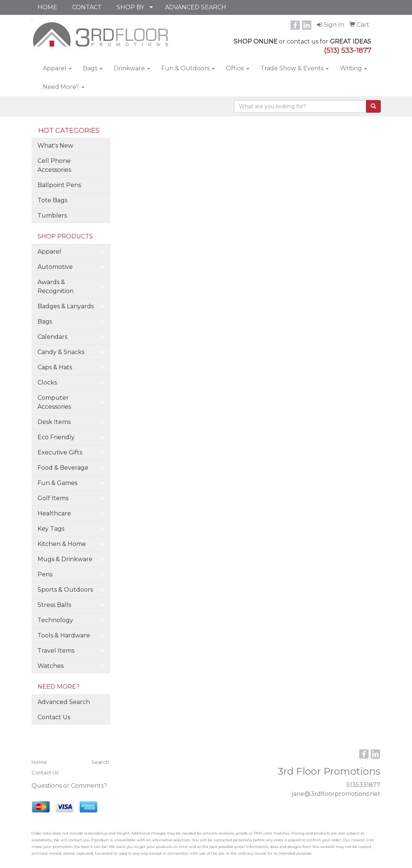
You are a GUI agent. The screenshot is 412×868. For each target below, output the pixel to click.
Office (238, 68)
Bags (93, 68)
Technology (55, 620)
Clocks (47, 382)
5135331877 (364, 785)
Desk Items (54, 422)
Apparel (57, 68)
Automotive (55, 267)
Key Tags (51, 529)
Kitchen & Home (62, 544)
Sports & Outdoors (65, 590)
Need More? (64, 87)
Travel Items (56, 651)
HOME (47, 7)
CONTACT (87, 7)
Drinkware (132, 68)
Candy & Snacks (61, 352)
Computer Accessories (54, 402)
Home (39, 762)
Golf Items (53, 498)
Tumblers (52, 216)
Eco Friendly (56, 437)
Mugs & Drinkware (65, 559)
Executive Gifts (60, 452)
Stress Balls (54, 605)
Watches (51, 666)
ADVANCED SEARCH (196, 7)
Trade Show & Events (295, 68)
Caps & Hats (55, 367)
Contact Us (54, 717)
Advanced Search (64, 702)
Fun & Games (57, 483)
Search (100, 762)
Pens (45, 574)
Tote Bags (52, 200)
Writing (353, 68)
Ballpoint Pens (59, 185)
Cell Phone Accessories (54, 165)
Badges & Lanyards (66, 306)
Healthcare (54, 513)
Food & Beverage (63, 468)
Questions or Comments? (69, 786)
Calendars (52, 337)
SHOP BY (130, 7)
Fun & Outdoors (188, 68)
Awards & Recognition (56, 287)
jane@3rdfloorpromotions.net (336, 794)
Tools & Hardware (64, 635)
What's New (55, 146)
